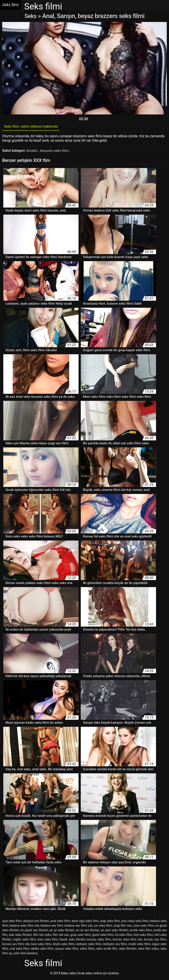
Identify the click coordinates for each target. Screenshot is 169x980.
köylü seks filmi (64, 945)
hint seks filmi (143, 936)
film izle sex (61, 936)
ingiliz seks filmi (24, 940)
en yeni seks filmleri (115, 931)
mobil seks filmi (139, 945)
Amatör (33, 152)
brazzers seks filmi (55, 152)
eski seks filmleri (20, 936)
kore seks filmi (41, 945)
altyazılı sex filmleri (36, 922)
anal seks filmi (60, 922)
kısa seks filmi (48, 940)
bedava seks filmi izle (24, 927)
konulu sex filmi (155, 940)
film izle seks (42, 936)
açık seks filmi (12, 922)
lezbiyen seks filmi (89, 945)
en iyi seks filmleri (62, 931)
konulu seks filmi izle (127, 940)
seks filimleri (128, 950)
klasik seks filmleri (73, 940)
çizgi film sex (123, 927)
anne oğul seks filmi (85, 922)
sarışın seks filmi (67, 950)
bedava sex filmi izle (78, 927)
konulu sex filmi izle (16, 945)
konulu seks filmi (99, 940)
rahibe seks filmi (42, 950)
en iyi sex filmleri (88, 931)
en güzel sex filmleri (34, 931)
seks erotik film (107, 950)
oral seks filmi (19, 950)
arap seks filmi (110, 922)
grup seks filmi (81, 936)
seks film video (148, 950)
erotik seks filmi (141, 931)
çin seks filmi (103, 927)
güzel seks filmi (103, 936)
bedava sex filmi (52, 927)
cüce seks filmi (143, 927)
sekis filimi (87, 950)
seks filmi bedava (26, 954)
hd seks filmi (124, 936)
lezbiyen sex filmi (115, 945)
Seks (30, 16)
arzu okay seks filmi (135, 922)
